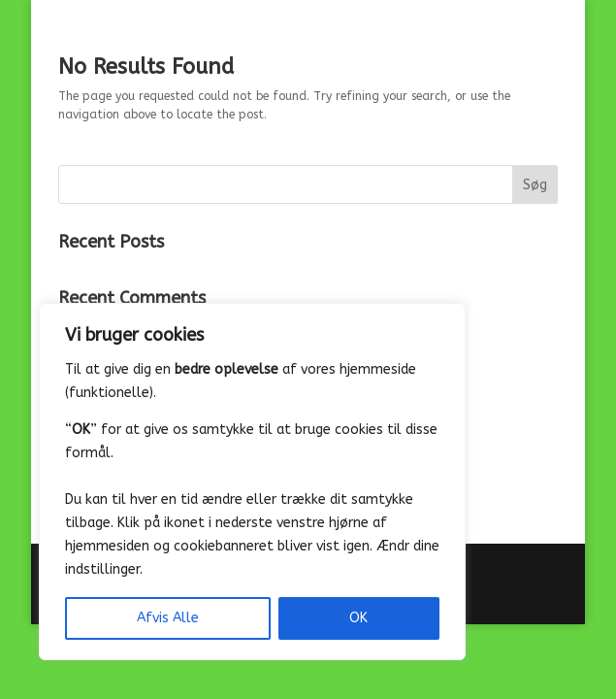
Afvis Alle (168, 618)
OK (358, 618)
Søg (535, 185)
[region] (252, 482)
